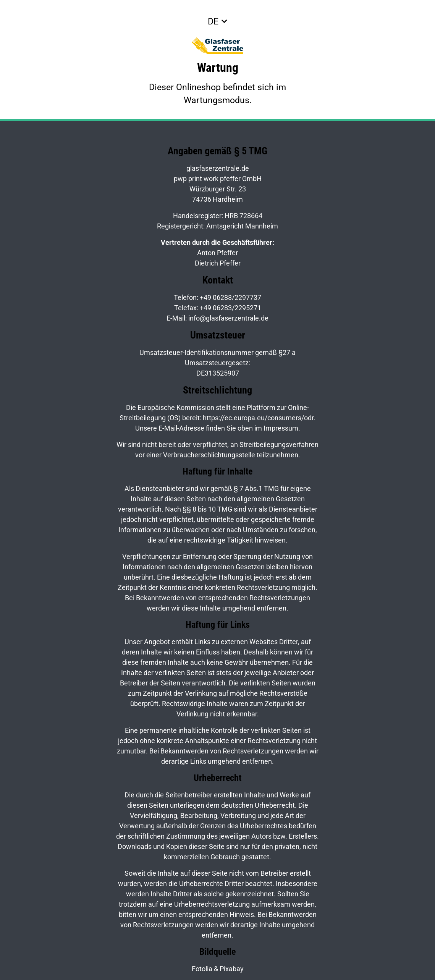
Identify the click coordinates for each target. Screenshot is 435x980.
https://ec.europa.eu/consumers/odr (258, 418)
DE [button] (213, 21)
